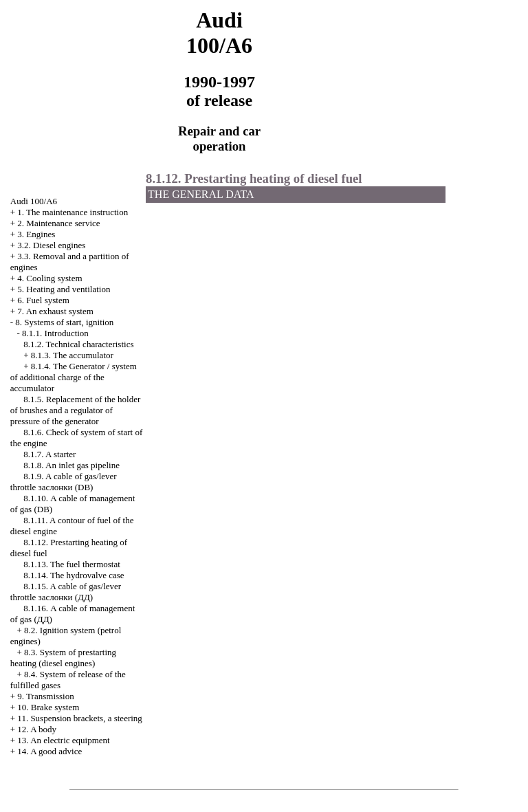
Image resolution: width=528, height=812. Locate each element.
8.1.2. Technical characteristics (78, 344)
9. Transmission (45, 696)
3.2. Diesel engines (51, 245)
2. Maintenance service (58, 223)
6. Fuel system (43, 300)
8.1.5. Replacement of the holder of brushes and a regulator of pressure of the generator (76, 410)
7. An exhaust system (55, 311)
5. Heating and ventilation (64, 289)
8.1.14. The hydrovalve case (74, 575)
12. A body (37, 729)
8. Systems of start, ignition (64, 322)
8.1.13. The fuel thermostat (72, 564)
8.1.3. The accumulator (72, 355)
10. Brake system (48, 707)
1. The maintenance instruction (73, 212)
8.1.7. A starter (49, 454)
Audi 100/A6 (34, 201)
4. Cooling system (49, 278)
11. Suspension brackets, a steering (79, 718)
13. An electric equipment (63, 740)
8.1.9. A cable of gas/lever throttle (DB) (64, 482)
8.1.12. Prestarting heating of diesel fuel (254, 178)
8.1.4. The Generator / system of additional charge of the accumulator (74, 377)
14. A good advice (49, 751)
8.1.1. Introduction (55, 333)
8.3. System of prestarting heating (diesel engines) (63, 658)
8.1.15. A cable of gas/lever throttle (66, 592)
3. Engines (36, 234)
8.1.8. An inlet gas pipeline (71, 465)
